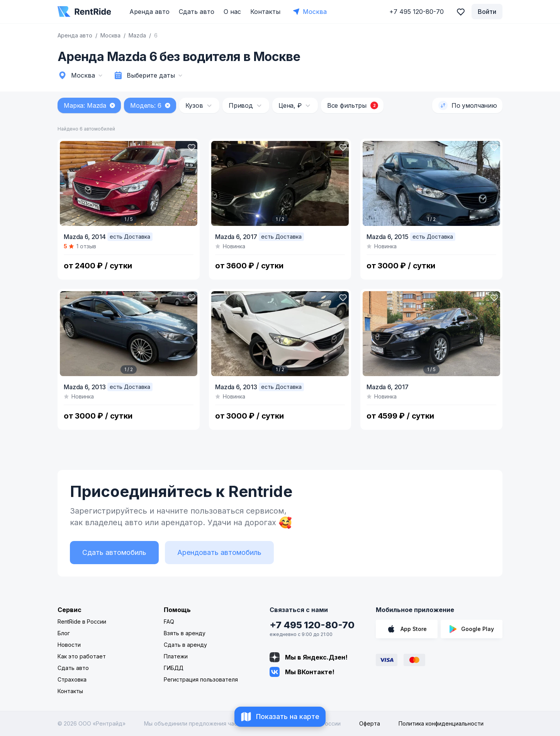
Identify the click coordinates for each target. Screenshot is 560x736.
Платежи (176, 656)
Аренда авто (149, 12)
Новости (69, 645)
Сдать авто (197, 12)
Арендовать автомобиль (219, 552)
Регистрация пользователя (201, 679)
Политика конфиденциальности (441, 723)
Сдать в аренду (185, 645)
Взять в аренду (185, 633)
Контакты (265, 12)
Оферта (370, 723)
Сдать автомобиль (114, 552)
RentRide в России (82, 622)
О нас (232, 12)
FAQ (169, 622)
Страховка (72, 679)
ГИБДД (174, 668)
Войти (487, 12)
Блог (64, 633)
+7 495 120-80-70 (312, 625)
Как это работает (82, 656)
